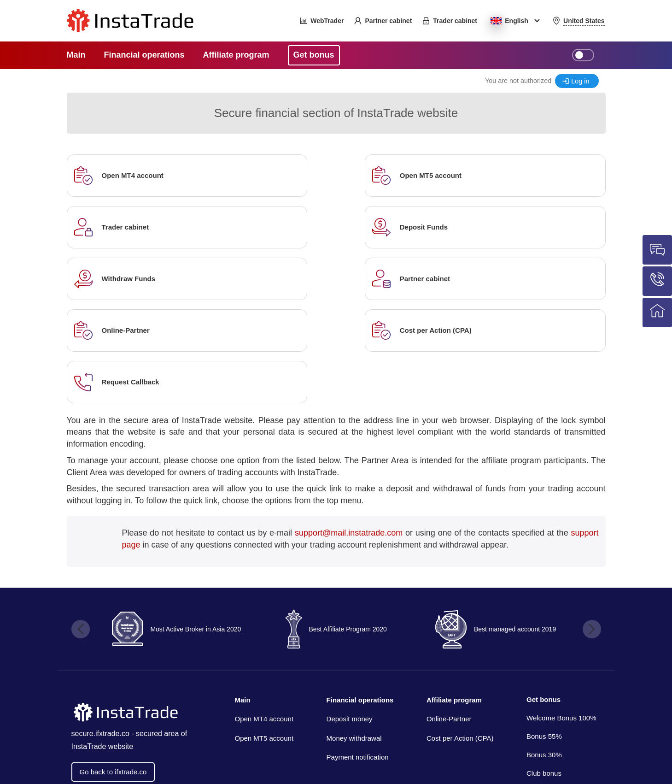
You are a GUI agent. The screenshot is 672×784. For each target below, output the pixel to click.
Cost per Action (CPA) (460, 635)
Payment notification (358, 654)
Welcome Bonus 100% (561, 615)
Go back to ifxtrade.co (113, 669)
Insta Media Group (145, 763)
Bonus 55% (544, 633)
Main (243, 597)
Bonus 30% (544, 651)
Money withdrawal (354, 635)
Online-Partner (449, 616)
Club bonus (544, 670)
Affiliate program (454, 597)
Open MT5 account (264, 635)
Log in (580, 81)
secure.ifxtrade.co (100, 631)
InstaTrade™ (532, 738)
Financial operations (360, 597)
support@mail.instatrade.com (349, 430)
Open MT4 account (264, 616)
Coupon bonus (549, 688)
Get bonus (543, 596)
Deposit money (350, 616)
